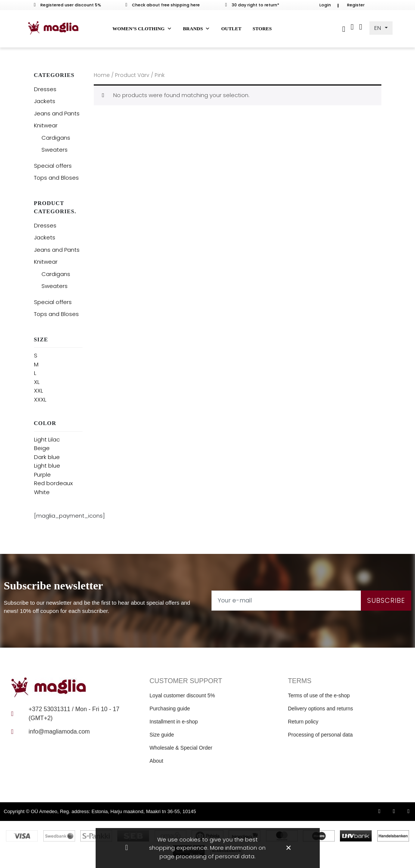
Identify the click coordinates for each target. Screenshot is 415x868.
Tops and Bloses (56, 178)
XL (37, 382)
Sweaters (55, 150)
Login (325, 5)
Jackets (45, 101)
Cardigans (56, 138)
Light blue (47, 466)
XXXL (40, 399)
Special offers (53, 166)
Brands (196, 29)
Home (102, 75)
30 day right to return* (253, 5)
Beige (42, 448)
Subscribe (386, 600)
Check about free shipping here (163, 5)
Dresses (45, 89)
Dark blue (47, 457)
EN (379, 28)
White (42, 492)
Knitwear (46, 125)
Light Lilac (47, 439)
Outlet (231, 29)
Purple (42, 475)
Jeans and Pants (57, 113)
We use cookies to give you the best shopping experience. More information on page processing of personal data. (207, 848)
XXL (38, 390)
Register (356, 5)
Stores (262, 29)
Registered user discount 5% (68, 5)
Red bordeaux (53, 483)
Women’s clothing (142, 29)
